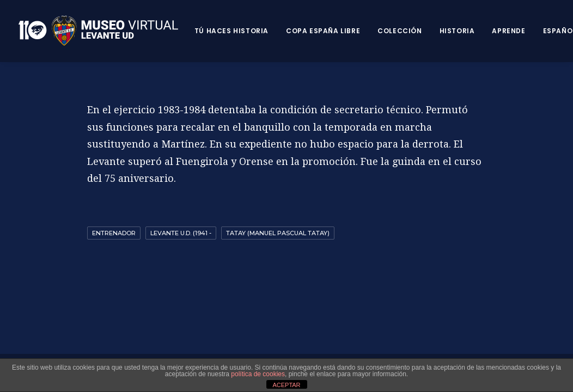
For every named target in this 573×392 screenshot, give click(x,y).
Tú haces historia (231, 31)
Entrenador (114, 233)
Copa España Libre (323, 31)
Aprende (508, 31)
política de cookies (258, 374)
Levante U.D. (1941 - (181, 233)
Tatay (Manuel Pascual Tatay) (278, 233)
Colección (400, 31)
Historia (457, 31)
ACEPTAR (286, 385)
